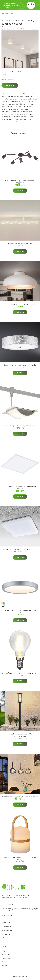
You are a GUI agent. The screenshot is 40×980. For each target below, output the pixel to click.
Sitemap (4, 966)
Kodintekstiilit (6, 927)
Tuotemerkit (6, 934)
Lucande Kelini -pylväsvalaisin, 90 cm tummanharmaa (20, 735)
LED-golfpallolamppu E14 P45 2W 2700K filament (20, 673)
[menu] (37, 13)
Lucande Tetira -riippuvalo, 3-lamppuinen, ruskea (20, 797)
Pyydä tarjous (31, 4)
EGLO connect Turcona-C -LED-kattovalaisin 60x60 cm (20, 488)
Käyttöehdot (6, 958)
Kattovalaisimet (24, 72)
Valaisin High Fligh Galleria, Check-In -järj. (20, 426)
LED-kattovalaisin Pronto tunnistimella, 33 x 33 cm (20, 549)
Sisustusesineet (7, 930)
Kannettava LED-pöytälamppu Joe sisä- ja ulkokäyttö (20, 859)
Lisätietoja (10, 85)
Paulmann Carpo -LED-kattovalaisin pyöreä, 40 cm (20, 611)
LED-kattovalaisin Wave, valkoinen (20, 244)
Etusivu (4, 27)
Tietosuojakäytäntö (8, 962)
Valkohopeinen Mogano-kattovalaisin (20, 304)
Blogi (3, 951)
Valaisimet (14, 72)
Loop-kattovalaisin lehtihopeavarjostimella (20, 365)
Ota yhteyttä (6, 954)
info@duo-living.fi (8, 915)
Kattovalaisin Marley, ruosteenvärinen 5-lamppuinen (20, 182)
